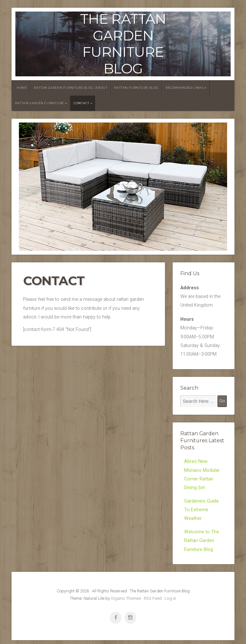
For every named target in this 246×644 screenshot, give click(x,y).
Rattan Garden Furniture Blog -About (71, 88)
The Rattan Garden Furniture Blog (123, 44)
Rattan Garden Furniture (40, 103)
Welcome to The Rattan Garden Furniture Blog (202, 541)
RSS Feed (153, 598)
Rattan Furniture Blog (136, 88)
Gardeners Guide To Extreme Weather (201, 510)
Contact (81, 103)
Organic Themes (126, 598)
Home (22, 88)
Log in (170, 598)
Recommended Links (184, 88)
